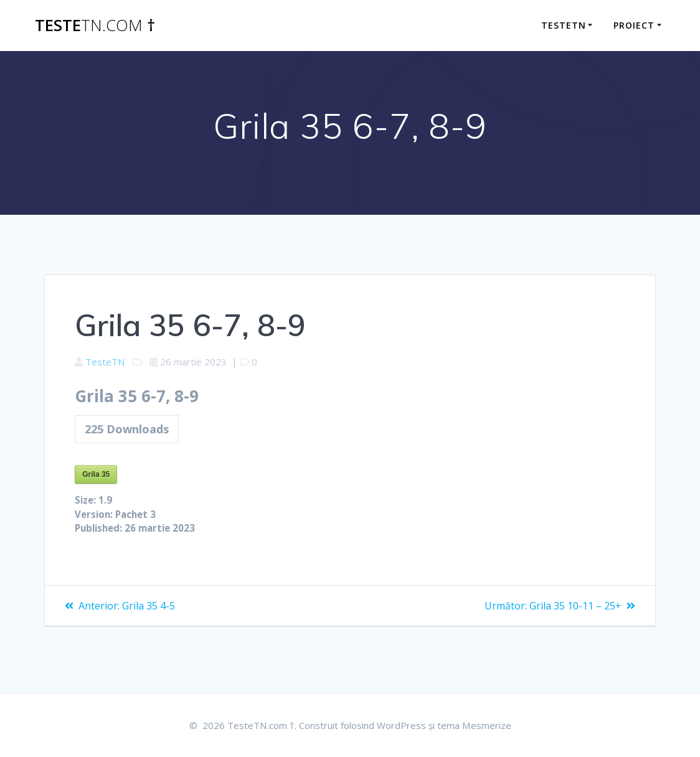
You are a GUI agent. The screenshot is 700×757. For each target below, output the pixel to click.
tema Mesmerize (482, 725)
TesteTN (107, 362)
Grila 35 (96, 477)
